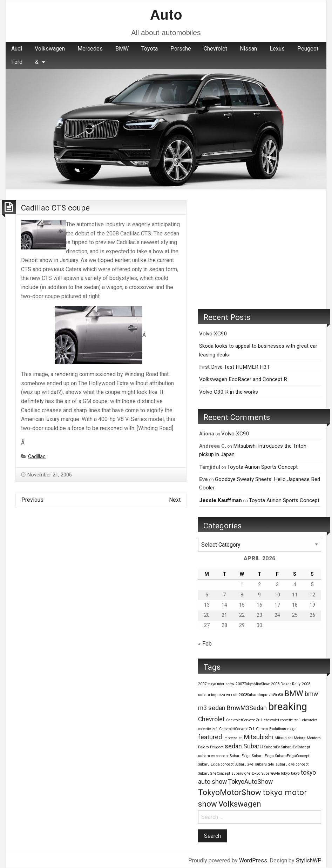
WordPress (253, 860)
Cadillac (37, 457)
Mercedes (90, 49)
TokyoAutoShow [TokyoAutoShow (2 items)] (250, 782)
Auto (166, 15)
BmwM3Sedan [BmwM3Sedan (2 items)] (247, 708)
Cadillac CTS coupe (55, 208)
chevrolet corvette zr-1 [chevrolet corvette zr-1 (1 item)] (282, 720)
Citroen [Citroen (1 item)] (262, 729)
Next (175, 500)
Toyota (150, 49)
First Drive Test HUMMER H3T (235, 367)
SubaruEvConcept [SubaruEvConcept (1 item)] (296, 747)
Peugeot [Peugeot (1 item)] (217, 747)
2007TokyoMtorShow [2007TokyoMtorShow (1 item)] (253, 684)
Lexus (277, 49)
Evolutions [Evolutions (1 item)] (278, 729)
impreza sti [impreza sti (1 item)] (233, 738)
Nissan (248, 49)
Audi (17, 49)
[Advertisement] (260, 249)
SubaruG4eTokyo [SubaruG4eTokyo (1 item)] (276, 773)
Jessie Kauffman (221, 500)
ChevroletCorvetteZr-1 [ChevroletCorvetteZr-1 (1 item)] (244, 720)
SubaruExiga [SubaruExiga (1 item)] (240, 756)
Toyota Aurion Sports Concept (262, 467)
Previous (32, 500)
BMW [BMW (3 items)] (294, 693)
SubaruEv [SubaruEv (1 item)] (272, 747)
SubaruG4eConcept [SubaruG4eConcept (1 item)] (214, 773)
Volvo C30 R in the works (229, 392)
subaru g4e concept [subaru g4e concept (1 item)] (292, 764)
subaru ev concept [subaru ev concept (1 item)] (213, 756)
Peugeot (308, 49)
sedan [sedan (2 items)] (233, 746)
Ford (17, 62)
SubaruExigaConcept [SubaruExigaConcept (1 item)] (292, 756)
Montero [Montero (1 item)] (314, 738)
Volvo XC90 (213, 334)
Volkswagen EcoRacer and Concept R (243, 379)
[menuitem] (17, 49)
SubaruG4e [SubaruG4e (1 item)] (244, 764)
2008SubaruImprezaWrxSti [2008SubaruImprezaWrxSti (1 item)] (261, 695)
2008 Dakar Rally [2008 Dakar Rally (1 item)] (286, 684)
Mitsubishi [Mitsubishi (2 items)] (259, 737)
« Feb (205, 644)
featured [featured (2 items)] (210, 737)
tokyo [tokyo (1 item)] (295, 773)
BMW (122, 49)
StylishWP (309, 860)
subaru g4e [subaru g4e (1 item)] (265, 764)
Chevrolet (215, 49)
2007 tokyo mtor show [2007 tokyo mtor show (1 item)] (216, 684)
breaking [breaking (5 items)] (288, 707)
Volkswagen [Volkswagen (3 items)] (240, 804)
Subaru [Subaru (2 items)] (253, 746)
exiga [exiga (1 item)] (292, 729)
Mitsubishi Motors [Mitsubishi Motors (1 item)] (290, 738)
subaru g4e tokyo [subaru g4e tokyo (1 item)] (246, 773)
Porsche (181, 49)
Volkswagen (50, 49)
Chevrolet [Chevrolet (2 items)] (211, 719)
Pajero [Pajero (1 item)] (203, 747)
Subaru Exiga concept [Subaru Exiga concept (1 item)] (216, 764)
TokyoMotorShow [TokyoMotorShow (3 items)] (230, 792)
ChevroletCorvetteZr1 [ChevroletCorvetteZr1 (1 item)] (237, 729)
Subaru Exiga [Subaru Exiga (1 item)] (263, 756)
